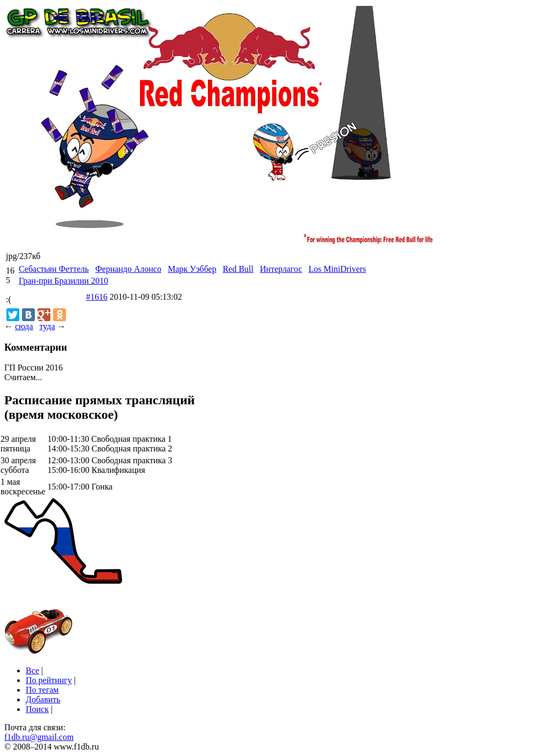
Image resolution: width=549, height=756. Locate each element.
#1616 (97, 297)
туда (47, 326)
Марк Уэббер (192, 269)
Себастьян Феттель (54, 269)
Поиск (37, 709)
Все (32, 670)
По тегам (42, 690)
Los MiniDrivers (337, 269)
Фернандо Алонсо (128, 269)
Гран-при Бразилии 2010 (64, 281)
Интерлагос (281, 269)
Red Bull (238, 269)
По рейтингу (49, 680)
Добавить (43, 699)
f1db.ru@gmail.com (39, 737)
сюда (24, 326)
